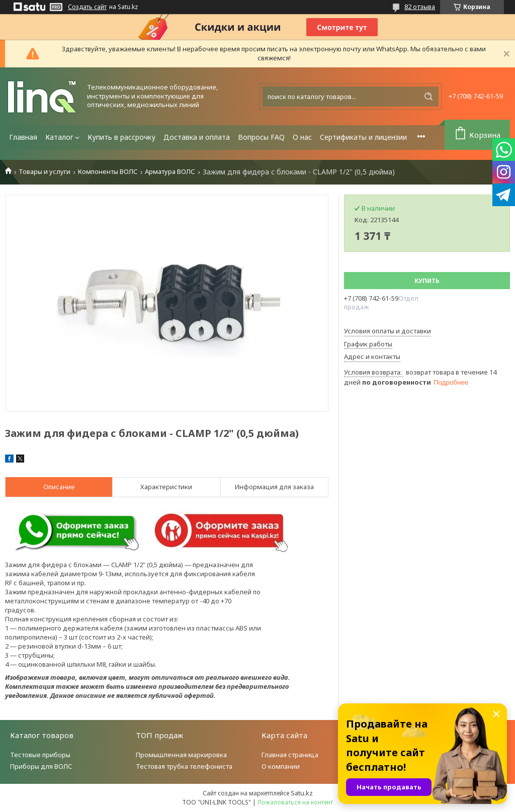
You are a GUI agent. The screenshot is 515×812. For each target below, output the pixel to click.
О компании (281, 766)
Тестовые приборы (40, 755)
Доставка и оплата (197, 137)
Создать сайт (87, 7)
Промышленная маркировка (181, 755)
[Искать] (428, 97)
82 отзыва (420, 7)
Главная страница (290, 755)
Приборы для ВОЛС (41, 766)
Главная (23, 137)
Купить (427, 281)
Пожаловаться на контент (295, 802)
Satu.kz (302, 793)
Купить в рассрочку (121, 137)
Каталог (59, 137)
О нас (302, 137)
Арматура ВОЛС (170, 172)
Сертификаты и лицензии (363, 137)
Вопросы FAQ (261, 137)
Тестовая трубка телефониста (184, 766)
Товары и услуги (45, 172)
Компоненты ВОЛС (108, 172)
